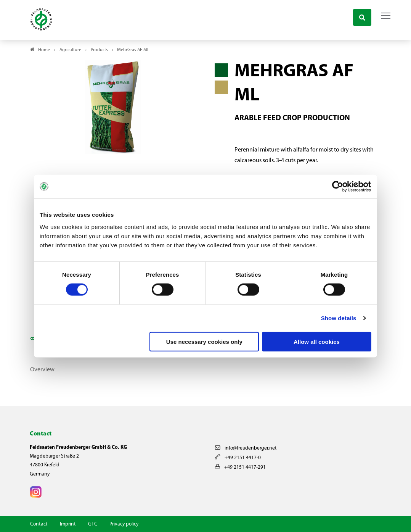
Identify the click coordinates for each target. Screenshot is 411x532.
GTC (93, 524)
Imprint (68, 524)
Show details (339, 318)
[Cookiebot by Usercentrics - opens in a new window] (338, 187)
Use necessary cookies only (204, 341)
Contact (39, 524)
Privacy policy (124, 524)
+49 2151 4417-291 (240, 467)
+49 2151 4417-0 (238, 458)
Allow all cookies (317, 341)
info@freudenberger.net (246, 448)
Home (44, 50)
